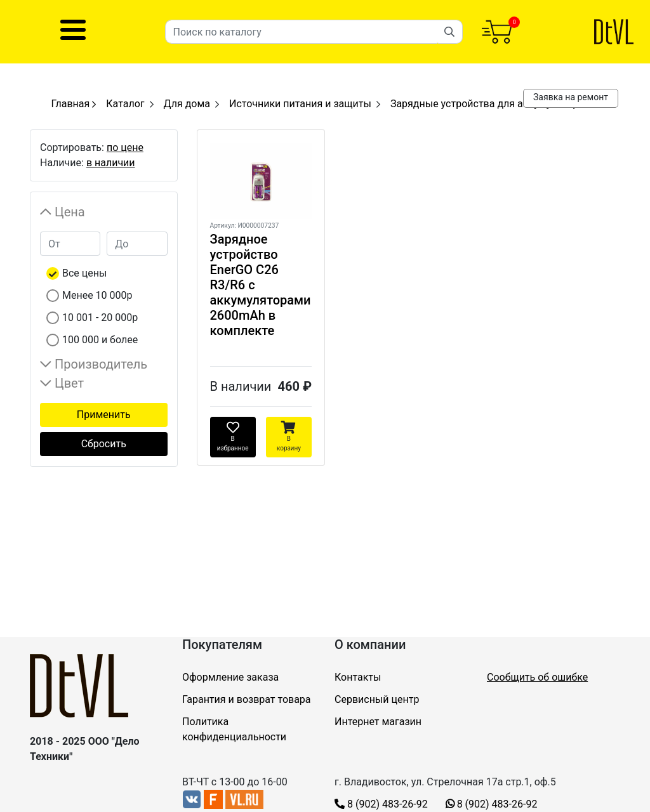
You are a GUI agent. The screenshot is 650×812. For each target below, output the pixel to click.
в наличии (111, 163)
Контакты (358, 677)
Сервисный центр (377, 699)
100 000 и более (100, 340)
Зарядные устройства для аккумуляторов (490, 104)
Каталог (125, 104)
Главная (73, 104)
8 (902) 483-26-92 (381, 804)
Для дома (187, 104)
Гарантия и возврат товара (247, 699)
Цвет (69, 383)
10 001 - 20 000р (100, 318)
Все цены (84, 273)
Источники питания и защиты (300, 104)
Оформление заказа (230, 677)
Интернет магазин (378, 722)
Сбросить (104, 444)
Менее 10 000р (97, 295)
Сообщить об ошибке (537, 677)
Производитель (101, 364)
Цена (70, 212)
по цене (125, 147)
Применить (104, 415)
